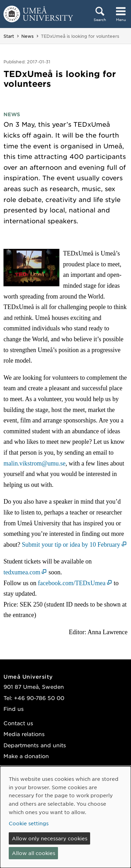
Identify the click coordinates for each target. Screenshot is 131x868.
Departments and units (35, 745)
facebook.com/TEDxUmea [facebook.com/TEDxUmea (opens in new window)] (72, 583)
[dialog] (65, 817)
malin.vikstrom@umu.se (35, 463)
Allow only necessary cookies (50, 838)
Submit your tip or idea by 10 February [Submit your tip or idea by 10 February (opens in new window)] (71, 545)
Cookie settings (29, 823)
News (27, 36)
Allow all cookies (34, 853)
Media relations (24, 734)
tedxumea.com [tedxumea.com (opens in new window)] (22, 572)
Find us (14, 709)
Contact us (18, 723)
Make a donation (26, 756)
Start (9, 36)
